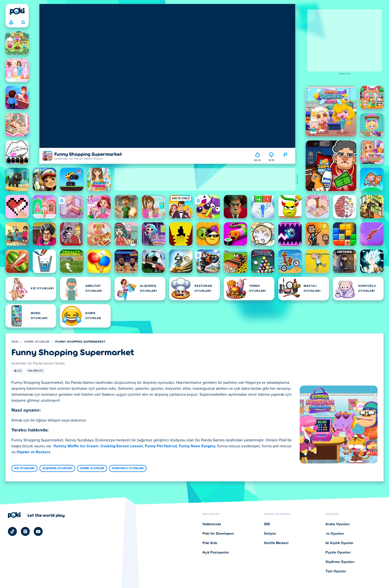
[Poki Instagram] (25, 531)
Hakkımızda (212, 524)
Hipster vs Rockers (33, 452)
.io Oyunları (335, 534)
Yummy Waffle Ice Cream (76, 446)
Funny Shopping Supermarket (80, 342)
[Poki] (17, 11)
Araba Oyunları (338, 524)
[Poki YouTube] (38, 531)
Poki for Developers (218, 534)
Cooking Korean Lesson (122, 446)
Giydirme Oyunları (340, 562)
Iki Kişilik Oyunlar (340, 543)
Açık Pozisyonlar (216, 553)
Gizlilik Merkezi (276, 543)
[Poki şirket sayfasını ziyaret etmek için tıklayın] (36, 515)
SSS (267, 524)
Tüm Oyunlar (336, 571)
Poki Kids (210, 543)
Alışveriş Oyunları (57, 468)
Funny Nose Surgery (197, 446)
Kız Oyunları (24, 468)
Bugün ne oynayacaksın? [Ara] (23, 22)
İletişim (270, 534)
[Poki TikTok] (12, 531)
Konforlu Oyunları (128, 468)
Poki (15, 342)
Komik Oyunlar (37, 342)
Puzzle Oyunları (338, 553)
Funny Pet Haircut (161, 446)
